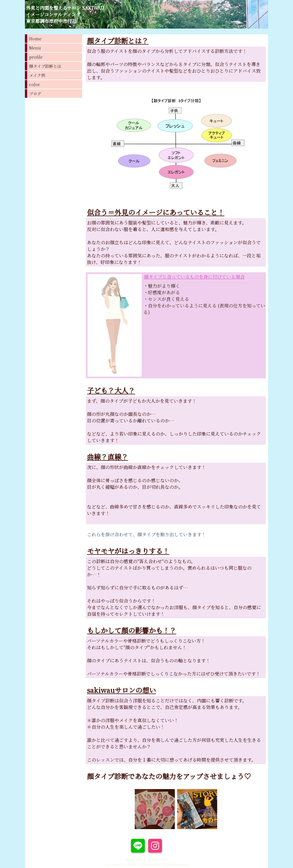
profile (36, 57)
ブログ (35, 94)
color (35, 84)
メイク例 (37, 75)
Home (35, 39)
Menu (35, 48)
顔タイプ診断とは (45, 66)
